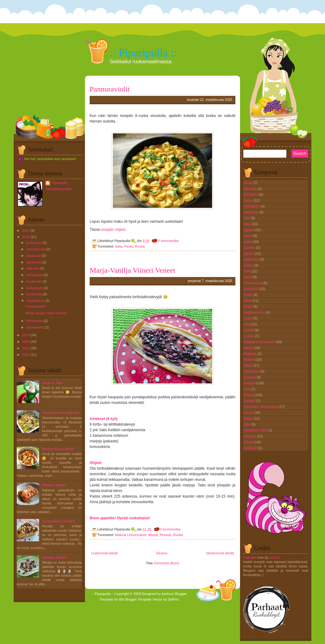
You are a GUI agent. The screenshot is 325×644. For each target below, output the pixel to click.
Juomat (250, 248)
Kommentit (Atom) (167, 563)
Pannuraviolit (35, 306)
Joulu (248, 236)
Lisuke (249, 330)
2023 (26, 342)
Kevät (249, 306)
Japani (249, 230)
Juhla (248, 242)
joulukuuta (34, 243)
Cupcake (250, 557)
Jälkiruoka (252, 259)
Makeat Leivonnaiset (131, 535)
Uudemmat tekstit (105, 553)
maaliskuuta (35, 301)
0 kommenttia (168, 241)
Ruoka (140, 246)
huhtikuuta (34, 294)
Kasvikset (252, 289)
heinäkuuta (34, 275)
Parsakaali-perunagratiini (61, 413)
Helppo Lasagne (54, 485)
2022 (26, 348)
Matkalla (251, 354)
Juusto (249, 253)
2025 (26, 237)
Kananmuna (253, 283)
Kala (248, 271)
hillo (247, 218)
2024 (26, 335)
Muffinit (250, 360)
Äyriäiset (251, 448)
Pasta (128, 246)
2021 (26, 355)
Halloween (252, 206)
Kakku (249, 265)
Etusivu (162, 553)
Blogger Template (138, 599)
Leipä (248, 318)
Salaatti (250, 401)
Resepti (165, 535)
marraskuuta (36, 249)
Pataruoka (252, 371)
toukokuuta (34, 288)
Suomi (249, 413)
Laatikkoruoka (255, 312)
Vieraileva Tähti (256, 430)
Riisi (247, 389)
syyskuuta (34, 262)
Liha (247, 324)
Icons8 (274, 557)
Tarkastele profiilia (59, 189)
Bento (249, 200)
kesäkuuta (34, 281)
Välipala (250, 436)
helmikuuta (34, 321)
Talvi (248, 424)
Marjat (153, 535)
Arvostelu (251, 195)
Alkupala (251, 189)
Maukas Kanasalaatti (58, 449)
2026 (26, 230)
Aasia (249, 183)
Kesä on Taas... (54, 383)
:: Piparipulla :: (143, 53)
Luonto (249, 336)
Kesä (248, 301)
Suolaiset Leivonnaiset (261, 407)
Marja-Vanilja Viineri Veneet (46, 313)
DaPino (173, 599)
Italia (119, 246)
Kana (248, 277)
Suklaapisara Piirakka (58, 521)
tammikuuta (35, 327)
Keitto (249, 295)
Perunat (250, 377)
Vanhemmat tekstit (220, 553)
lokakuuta (33, 256)
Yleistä (249, 442)
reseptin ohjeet (113, 230)
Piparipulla (59, 183)
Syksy (249, 418)
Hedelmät (252, 212)
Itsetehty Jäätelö (54, 557)
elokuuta (33, 268)
